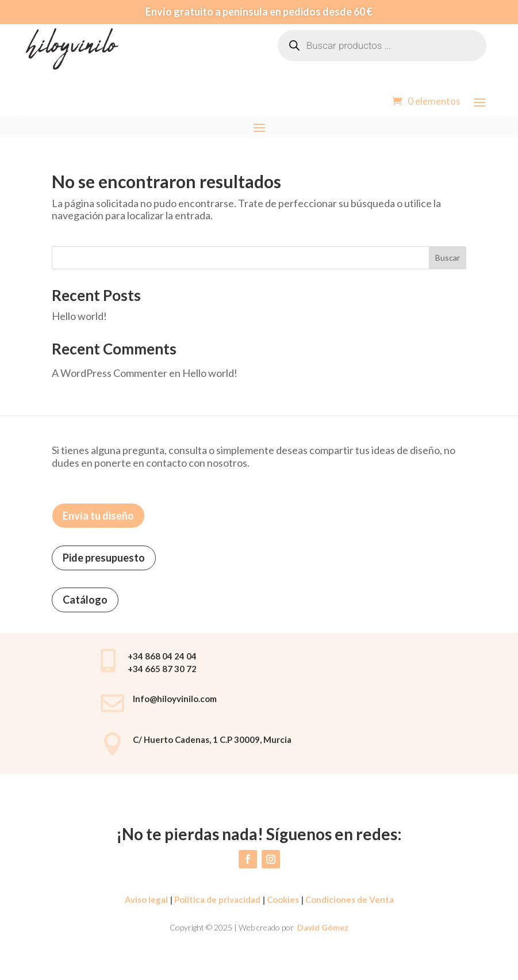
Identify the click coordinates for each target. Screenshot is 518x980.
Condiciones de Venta (350, 899)
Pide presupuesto (104, 558)
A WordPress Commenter (110, 373)
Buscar (448, 258)
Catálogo (85, 600)
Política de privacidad (216, 899)
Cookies (283, 899)
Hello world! (79, 316)
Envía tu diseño (98, 516)
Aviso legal (146, 899)
